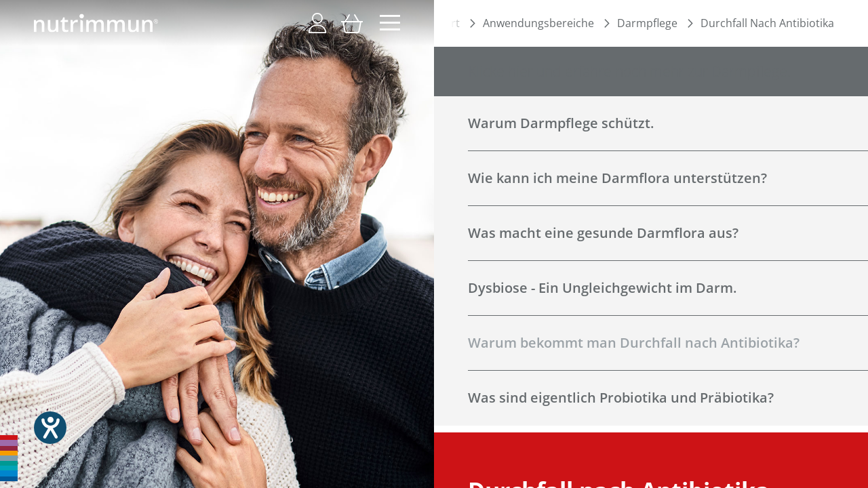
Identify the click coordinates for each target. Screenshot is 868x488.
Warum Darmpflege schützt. (561, 123)
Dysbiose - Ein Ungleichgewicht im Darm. (602, 288)
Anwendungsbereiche (538, 23)
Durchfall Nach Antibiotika (767, 23)
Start (447, 23)
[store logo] (96, 23)
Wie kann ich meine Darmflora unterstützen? (617, 178)
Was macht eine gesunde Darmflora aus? (603, 233)
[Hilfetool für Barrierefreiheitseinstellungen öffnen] (50, 428)
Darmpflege (647, 23)
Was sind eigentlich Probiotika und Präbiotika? (621, 398)
